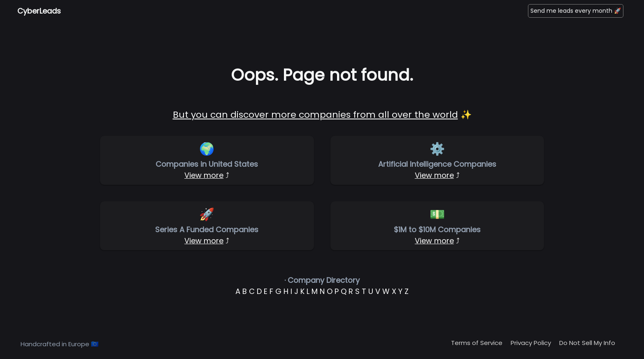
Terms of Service (477, 343)
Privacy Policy (531, 343)
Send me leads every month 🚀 (576, 11)
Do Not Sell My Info (587, 343)
